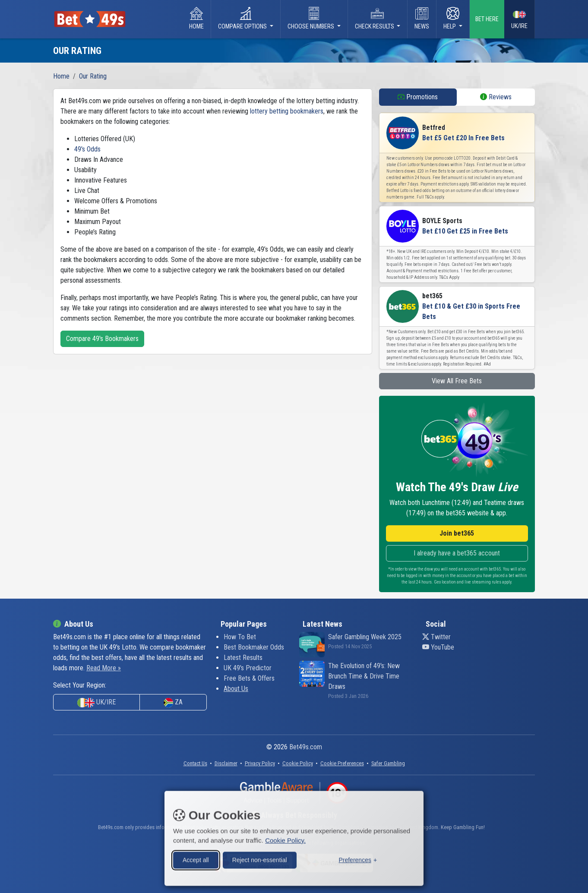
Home (196, 19)
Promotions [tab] (418, 97)
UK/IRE (519, 20)
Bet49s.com (306, 747)
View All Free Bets (457, 381)
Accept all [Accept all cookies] (196, 858)
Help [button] (451, 19)
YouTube (438, 647)
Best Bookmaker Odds (254, 647)
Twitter (436, 637)
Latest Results (243, 658)
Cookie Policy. (285, 839)
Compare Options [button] (243, 19)
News (422, 19)
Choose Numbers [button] (311, 19)
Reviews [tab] (496, 97)
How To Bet (240, 637)
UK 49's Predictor (248, 668)
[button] (342, 763)
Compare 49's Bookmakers (102, 339)
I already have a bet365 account (457, 553)
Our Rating (93, 76)
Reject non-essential (260, 858)
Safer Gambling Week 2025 (365, 637)
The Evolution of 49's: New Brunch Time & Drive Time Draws (364, 676)
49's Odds (87, 149)
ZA (173, 703)
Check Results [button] (375, 19)
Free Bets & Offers (249, 678)
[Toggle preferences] (358, 859)
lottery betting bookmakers (287, 111)
